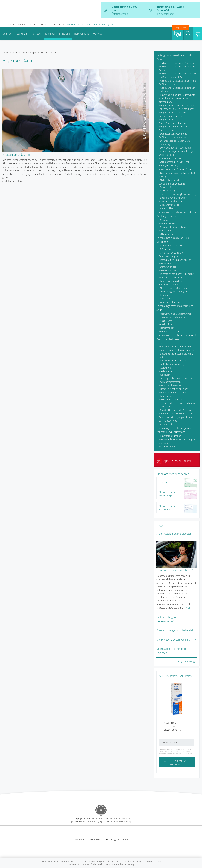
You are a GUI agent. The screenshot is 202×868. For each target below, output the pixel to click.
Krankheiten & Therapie (58, 34)
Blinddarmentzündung (171, 246)
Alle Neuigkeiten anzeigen (184, 661)
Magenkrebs (166, 220)
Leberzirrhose (167, 396)
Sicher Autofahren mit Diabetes (174, 534)
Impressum (80, 839)
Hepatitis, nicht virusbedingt (174, 389)
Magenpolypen (167, 223)
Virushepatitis (167, 424)
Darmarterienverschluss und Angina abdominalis (177, 441)
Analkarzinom (167, 324)
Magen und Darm (49, 53)
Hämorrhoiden (167, 328)
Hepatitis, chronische (171, 385)
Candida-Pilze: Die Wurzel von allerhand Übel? (174, 100)
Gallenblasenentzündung (172, 364)
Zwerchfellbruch (168, 208)
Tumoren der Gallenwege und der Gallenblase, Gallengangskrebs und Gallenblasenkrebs (176, 417)
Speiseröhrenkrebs (170, 205)
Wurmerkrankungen (170, 302)
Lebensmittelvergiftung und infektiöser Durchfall (173, 283)
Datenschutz (96, 839)
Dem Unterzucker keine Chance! (175, 570)
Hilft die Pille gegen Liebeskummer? (167, 619)
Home (6, 53)
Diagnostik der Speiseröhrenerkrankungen (172, 121)
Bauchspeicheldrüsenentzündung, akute (176, 355)
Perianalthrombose (169, 331)
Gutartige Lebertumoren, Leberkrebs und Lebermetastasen (178, 380)
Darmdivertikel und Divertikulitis (176, 260)
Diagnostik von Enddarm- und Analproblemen (174, 128)
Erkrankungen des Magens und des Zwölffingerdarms (176, 214)
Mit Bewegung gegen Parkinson (174, 640)
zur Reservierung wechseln (175, 762)
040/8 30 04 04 (75, 25)
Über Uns (7, 34)
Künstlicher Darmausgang (173, 277)
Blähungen (165, 249)
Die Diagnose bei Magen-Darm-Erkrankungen (175, 142)
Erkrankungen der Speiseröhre (174, 169)
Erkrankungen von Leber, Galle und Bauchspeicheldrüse (176, 337)
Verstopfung (166, 299)
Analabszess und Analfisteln (174, 317)
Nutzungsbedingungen (118, 839)
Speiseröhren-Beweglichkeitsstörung (178, 194)
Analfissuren (166, 321)
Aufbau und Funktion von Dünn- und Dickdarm (177, 68)
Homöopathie (82, 34)
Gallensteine (166, 371)
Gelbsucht (165, 375)
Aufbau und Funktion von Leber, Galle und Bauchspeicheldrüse (178, 75)
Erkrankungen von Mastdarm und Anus (175, 308)
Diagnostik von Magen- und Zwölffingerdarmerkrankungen (174, 135)
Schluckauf (165, 187)
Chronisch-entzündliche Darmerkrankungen (171, 254)
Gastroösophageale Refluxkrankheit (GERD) (177, 175)
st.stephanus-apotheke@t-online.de (103, 25)
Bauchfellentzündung (171, 436)
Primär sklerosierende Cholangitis (177, 410)
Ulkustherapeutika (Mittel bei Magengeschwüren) (174, 164)
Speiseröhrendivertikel (171, 201)
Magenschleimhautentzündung (175, 227)
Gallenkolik (165, 368)
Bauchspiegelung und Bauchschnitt (178, 95)
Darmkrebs (166, 263)
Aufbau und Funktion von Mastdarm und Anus (177, 89)
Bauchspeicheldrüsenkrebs (174, 361)
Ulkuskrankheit (168, 234)
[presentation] (161, 715)
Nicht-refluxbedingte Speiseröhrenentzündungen (172, 182)
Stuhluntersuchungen (171, 158)
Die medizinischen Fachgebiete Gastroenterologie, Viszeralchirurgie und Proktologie (176, 151)
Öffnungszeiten (120, 14)
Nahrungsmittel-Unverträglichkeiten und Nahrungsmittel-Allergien (177, 290)
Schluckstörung (168, 191)
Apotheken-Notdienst (174, 461)
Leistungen (22, 34)
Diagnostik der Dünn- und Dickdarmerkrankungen (172, 114)
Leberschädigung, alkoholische (175, 392)
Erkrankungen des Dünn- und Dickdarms (173, 240)
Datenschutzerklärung (123, 864)
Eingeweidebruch (169, 446)
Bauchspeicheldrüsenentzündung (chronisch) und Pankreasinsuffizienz (177, 348)
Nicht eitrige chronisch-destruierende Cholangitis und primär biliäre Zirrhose (177, 403)
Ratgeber (37, 34)
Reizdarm (165, 295)
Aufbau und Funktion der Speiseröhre (179, 63)
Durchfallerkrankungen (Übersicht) (177, 274)
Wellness (97, 34)
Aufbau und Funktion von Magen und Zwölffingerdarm (178, 82)
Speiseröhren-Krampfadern (174, 198)
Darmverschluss (168, 267)
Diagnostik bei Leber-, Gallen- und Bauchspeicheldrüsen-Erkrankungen (177, 107)
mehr (189, 608)
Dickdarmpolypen (169, 270)
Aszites (164, 343)
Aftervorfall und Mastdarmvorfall (176, 314)
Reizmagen (165, 230)
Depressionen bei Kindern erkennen (171, 651)
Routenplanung (165, 14)
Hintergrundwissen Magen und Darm (174, 57)
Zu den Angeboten (170, 742)
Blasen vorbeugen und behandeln (175, 630)
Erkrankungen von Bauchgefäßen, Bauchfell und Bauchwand (175, 430)
